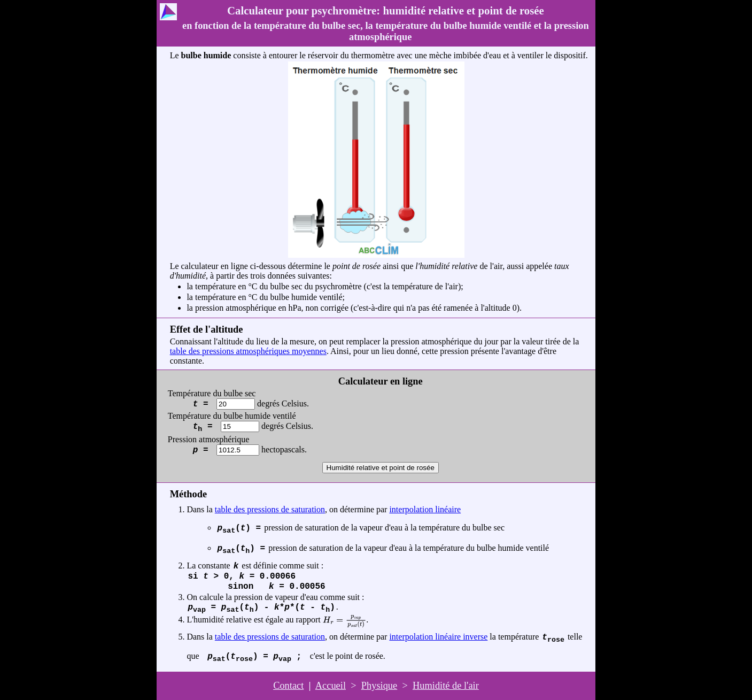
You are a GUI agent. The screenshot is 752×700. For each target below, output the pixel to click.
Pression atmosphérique (208, 444)
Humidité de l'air (446, 686)
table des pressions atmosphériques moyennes (248, 351)
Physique (379, 686)
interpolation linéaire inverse (438, 637)
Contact (288, 686)
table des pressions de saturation (270, 509)
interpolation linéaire (425, 509)
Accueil (331, 686)
